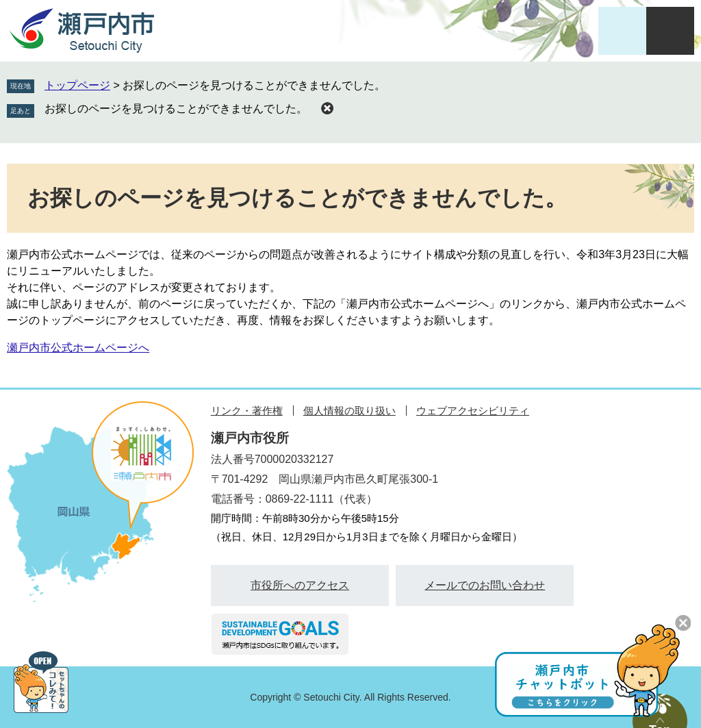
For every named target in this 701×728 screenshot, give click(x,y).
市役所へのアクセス (300, 585)
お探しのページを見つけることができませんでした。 (176, 109)
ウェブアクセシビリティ (473, 411)
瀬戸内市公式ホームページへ (78, 348)
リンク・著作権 (247, 411)
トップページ (77, 85)
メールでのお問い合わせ (485, 585)
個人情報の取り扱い (349, 411)
